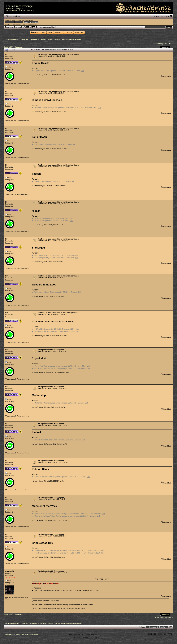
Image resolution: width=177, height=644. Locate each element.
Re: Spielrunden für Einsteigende (51, 350)
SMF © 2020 (81, 634)
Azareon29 (57, 40)
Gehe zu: (142, 627)
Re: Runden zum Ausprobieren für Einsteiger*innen (58, 54)
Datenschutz (34, 634)
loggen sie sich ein (13, 20)
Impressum (25, 634)
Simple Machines (91, 634)
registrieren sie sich (27, 20)
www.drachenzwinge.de (15, 9)
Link (83, 71)
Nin (7, 54)
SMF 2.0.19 (73, 634)
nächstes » (169, 44)
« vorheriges (160, 44)
